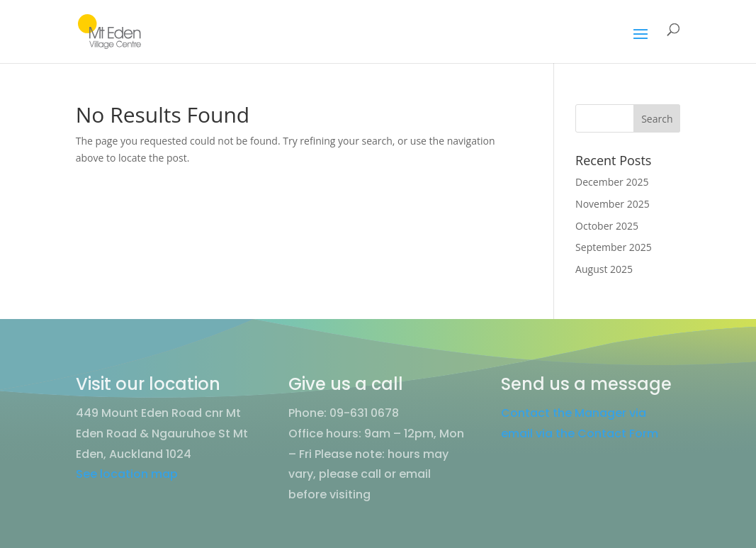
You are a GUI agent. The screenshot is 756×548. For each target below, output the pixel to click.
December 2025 (612, 182)
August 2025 (604, 269)
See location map (127, 474)
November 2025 (613, 204)
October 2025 (607, 226)
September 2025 (614, 247)
